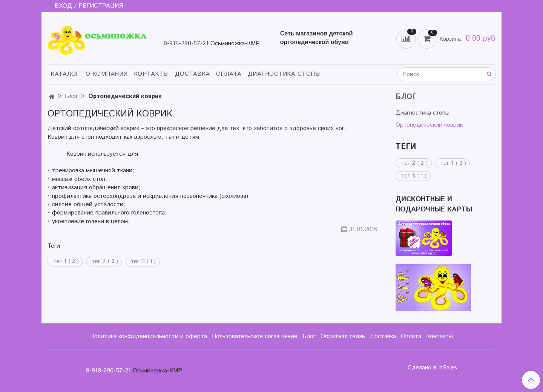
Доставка (193, 74)
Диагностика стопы (284, 74)
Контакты (151, 74)
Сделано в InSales (432, 368)
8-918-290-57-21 (186, 44)
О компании (107, 74)
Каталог (65, 74)
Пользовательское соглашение (255, 336)
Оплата (229, 74)
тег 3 (138, 262)
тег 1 (60, 262)
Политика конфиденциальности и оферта (149, 336)
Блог (71, 96)
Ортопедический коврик (429, 125)
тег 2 (99, 262)
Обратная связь (343, 336)
